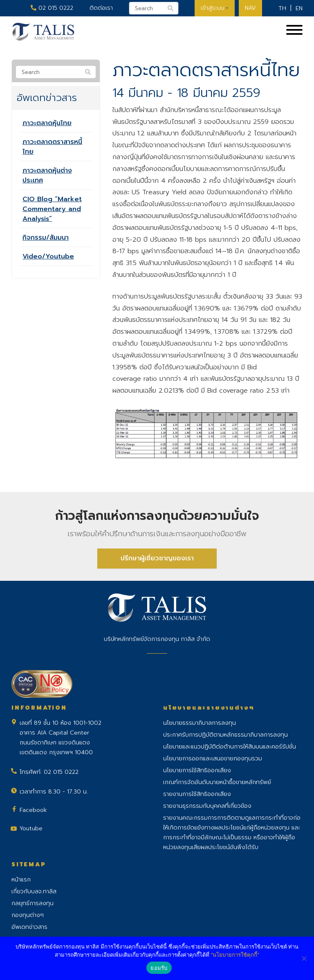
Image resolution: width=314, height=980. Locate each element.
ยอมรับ (159, 968)
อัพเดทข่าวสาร (29, 927)
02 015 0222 (52, 8)
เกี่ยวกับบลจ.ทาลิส (34, 891)
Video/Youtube (48, 256)
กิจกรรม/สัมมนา (46, 238)
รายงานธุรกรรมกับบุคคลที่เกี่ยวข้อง (207, 806)
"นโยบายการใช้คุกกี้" (235, 955)
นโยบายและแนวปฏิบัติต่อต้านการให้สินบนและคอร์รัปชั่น (230, 747)
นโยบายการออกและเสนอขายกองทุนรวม (213, 759)
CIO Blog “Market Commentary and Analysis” (52, 209)
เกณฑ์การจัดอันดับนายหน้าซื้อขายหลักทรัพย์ (217, 782)
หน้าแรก (21, 880)
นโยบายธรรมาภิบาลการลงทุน (200, 723)
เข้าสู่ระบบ (215, 8)
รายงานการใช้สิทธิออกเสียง (197, 794)
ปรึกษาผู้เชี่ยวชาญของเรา (157, 558)
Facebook (33, 810)
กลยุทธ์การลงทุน (33, 903)
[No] (304, 958)
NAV (250, 8)
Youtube (31, 828)
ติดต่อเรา (101, 8)
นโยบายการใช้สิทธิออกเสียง (197, 770)
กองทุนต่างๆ (28, 915)
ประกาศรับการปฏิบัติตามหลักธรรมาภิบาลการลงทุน (225, 735)
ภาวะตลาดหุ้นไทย (47, 123)
